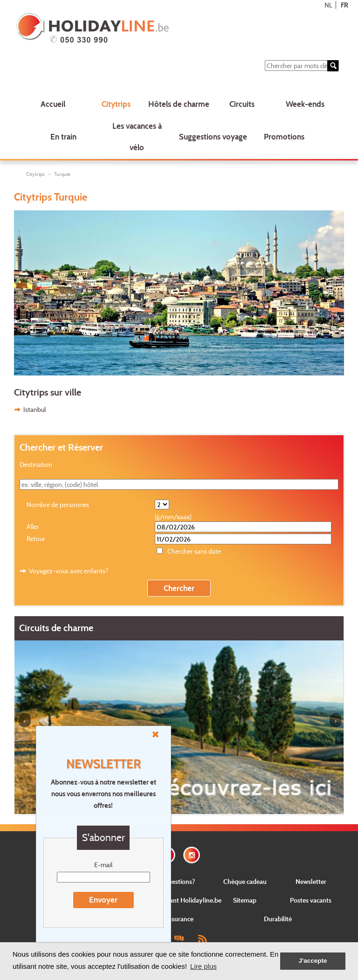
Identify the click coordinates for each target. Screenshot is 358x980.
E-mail (103, 865)
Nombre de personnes (58, 504)
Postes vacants (311, 900)
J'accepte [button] (313, 961)
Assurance (179, 919)
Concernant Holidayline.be (184, 900)
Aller (33, 526)
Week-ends (305, 104)
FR (344, 5)
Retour (36, 539)
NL (328, 5)
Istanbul (34, 409)
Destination (36, 464)
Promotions (284, 136)
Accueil (53, 104)
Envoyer (103, 900)
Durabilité (278, 919)
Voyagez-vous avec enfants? (69, 571)
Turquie (62, 174)
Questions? (179, 881)
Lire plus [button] (203, 966)
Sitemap (245, 900)
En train (63, 136)
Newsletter (311, 881)
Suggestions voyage (213, 136)
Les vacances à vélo (137, 137)
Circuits (242, 104)
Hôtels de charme (179, 104)
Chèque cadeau (245, 881)
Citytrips (116, 104)
